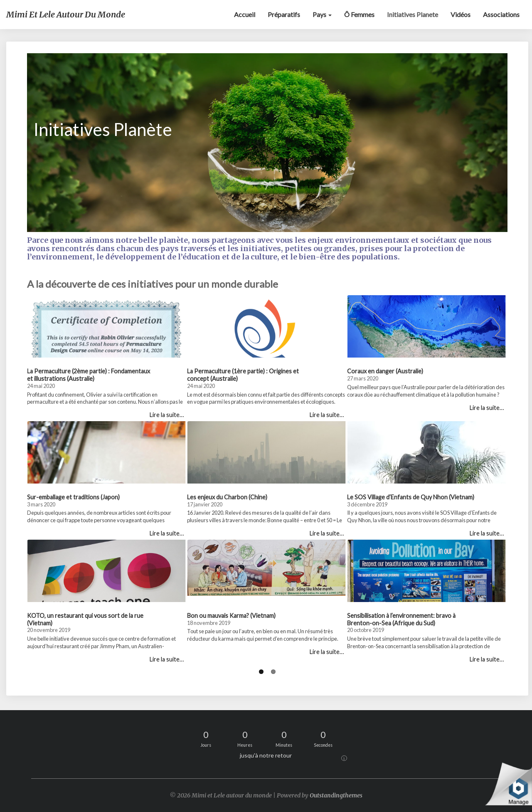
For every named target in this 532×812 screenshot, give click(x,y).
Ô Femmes (359, 14)
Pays (322, 14)
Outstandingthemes (336, 795)
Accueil (245, 14)
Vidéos (461, 14)
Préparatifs (284, 14)
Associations (501, 14)
